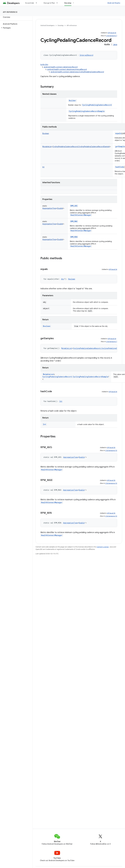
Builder (72, 101)
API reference (10, 12)
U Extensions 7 (112, 36)
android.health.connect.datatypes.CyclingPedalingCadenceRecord (77, 72)
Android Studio (114, 3)
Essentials (30, 3)
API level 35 (111, 448)
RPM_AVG (74, 206)
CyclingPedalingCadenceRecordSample (87, 111)
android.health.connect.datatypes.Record (61, 67)
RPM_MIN (74, 237)
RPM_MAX (74, 221)
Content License (103, 547)
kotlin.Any (44, 65)
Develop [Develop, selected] (68, 3)
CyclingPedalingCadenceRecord (97, 105)
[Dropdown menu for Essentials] (37, 3)
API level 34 (112, 33)
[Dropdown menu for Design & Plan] (58, 3)
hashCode (120, 167)
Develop (61, 25)
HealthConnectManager (81, 215)
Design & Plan (49, 3)
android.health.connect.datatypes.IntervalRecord (67, 69)
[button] (16, 28)
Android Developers (47, 25)
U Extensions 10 (111, 450)
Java (115, 45)
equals (118, 133)
